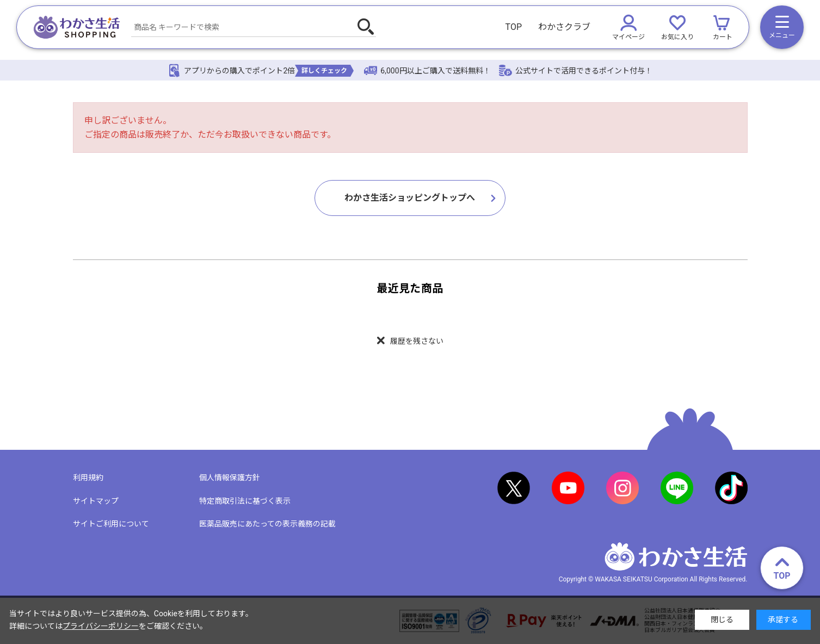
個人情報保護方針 (230, 478)
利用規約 (88, 478)
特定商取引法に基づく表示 (245, 501)
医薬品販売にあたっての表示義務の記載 (267, 524)
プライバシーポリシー (101, 626)
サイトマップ (96, 501)
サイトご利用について (111, 524)
